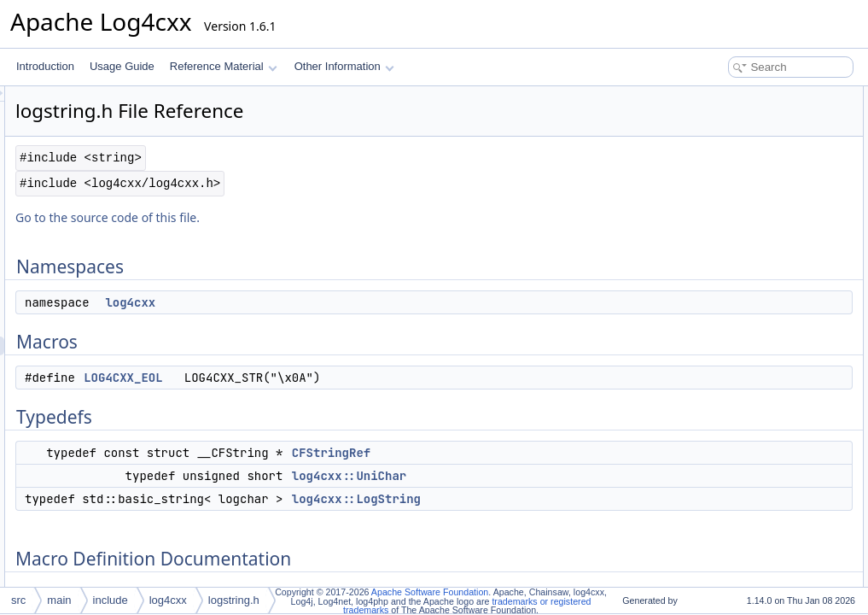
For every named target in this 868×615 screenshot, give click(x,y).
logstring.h (234, 600)
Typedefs (699, 171)
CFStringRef (545, 453)
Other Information (344, 66)
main (59, 600)
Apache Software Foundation (430, 592)
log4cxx (344, 302)
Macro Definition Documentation (751, 246)
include (111, 600)
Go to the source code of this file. (321, 217)
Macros (694, 133)
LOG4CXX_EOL (336, 378)
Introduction (45, 66)
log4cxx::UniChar (562, 476)
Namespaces (708, 96)
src (18, 600)
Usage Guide (122, 66)
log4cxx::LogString (570, 499)
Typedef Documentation (732, 284)
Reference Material (223, 66)
